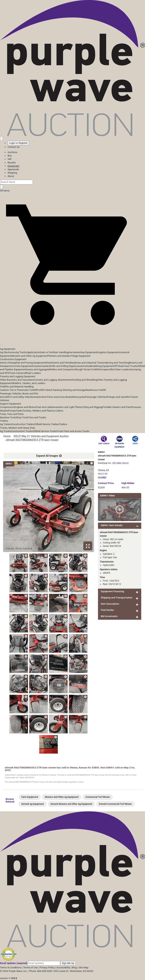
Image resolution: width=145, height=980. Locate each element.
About (11, 176)
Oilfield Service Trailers (47, 424)
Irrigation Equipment (108, 352)
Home (7, 436)
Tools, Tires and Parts (12, 414)
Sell (10, 159)
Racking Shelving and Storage (69, 390)
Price (106, 483)
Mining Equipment (104, 366)
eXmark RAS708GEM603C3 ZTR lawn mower (32, 440)
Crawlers (45, 366)
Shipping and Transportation (117, 598)
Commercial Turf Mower (98, 797)
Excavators (80, 366)
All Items (5, 191)
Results (12, 163)
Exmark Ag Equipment (33, 804)
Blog (74, 967)
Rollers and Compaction (62, 369)
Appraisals (13, 169)
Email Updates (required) (14, 963)
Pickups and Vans (116, 397)
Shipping (12, 173)
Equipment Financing (113, 591)
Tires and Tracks (37, 417)
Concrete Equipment (22, 366)
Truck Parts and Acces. (69, 431)
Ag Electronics (8, 352)
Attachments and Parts (58, 363)
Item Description (110, 604)
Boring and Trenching (118, 363)
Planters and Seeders (59, 356)
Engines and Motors (26, 407)
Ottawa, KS (103, 470)
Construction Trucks (22, 431)
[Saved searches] (2, 138)
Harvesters (74, 352)
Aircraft (4, 397)
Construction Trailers (23, 424)
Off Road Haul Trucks (126, 366)
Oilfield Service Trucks (45, 431)
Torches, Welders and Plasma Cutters (43, 411)
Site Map (84, 967)
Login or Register (18, 143)
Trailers (4, 421)
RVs (128, 397)
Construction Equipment (13, 359)
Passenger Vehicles (96, 397)
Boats (69, 397)
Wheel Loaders (33, 373)
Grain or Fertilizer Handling (54, 352)
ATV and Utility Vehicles (21, 397)
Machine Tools (8, 417)
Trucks (86, 431)
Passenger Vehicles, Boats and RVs (19, 394)
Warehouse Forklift (96, 390)
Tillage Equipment (81, 356)
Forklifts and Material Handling (17, 387)
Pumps (12, 411)
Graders (90, 366)
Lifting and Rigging (92, 407)
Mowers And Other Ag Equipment (62, 797)
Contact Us (14, 147)
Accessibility (63, 967)
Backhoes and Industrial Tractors (88, 363)
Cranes (37, 366)
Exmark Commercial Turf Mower (115, 804)
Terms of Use (30, 967)
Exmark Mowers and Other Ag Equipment (71, 804)
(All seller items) (120, 463)
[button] (72, 336)
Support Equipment (10, 404)
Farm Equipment (30, 797)
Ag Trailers (6, 424)
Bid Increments (109, 616)
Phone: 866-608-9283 (41, 971)
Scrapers (105, 369)
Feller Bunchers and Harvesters (17, 380)
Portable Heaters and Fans (117, 407)
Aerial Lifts (6, 363)
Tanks (19, 411)
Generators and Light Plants (67, 407)
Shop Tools (22, 417)
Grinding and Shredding (84, 380)
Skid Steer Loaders (120, 369)
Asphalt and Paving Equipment (28, 363)
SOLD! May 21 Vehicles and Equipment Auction (41, 436)
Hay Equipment (89, 352)
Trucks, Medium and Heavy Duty (17, 428)
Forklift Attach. (45, 390)
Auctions (12, 152)
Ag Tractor (21, 352)
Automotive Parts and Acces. (50, 397)
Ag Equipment (8, 349)
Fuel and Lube (44, 407)
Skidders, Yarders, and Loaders (28, 383)
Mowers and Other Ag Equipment (30, 356)
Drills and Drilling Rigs (62, 366)
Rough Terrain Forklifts (88, 369)
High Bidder (128, 483)
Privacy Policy (47, 967)
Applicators (33, 352)
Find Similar (107, 610)
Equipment (13, 166)
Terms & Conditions (11, 967)
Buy (10, 156)
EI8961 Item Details (112, 525)
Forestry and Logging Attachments (53, 380)
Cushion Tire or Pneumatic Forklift (19, 390)
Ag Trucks (5, 431)
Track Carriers (17, 373)
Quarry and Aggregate (38, 369)
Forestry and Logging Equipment (18, 376)
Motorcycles (78, 397)
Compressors (7, 407)
